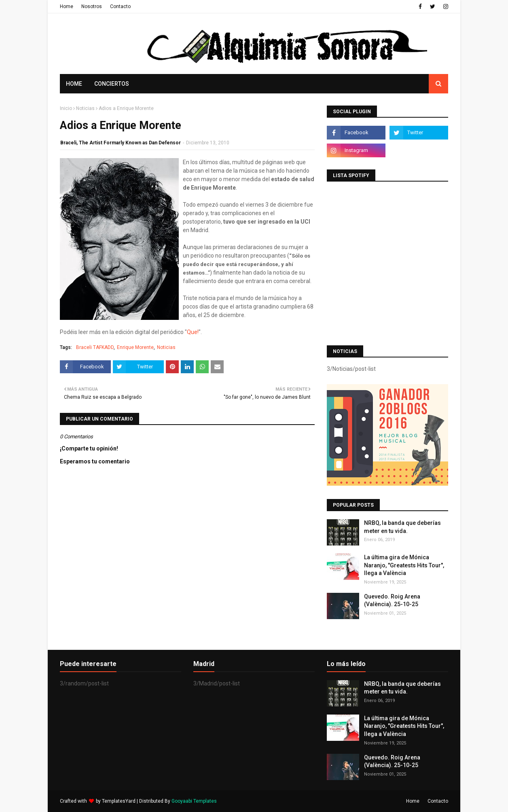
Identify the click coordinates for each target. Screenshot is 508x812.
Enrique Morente (135, 347)
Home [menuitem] (74, 84)
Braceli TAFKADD (95, 347)
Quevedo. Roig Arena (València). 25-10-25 (392, 601)
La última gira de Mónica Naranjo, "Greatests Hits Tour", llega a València (404, 565)
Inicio (66, 108)
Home (67, 6)
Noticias (85, 108)
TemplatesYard (119, 801)
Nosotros (92, 6)
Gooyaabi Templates (194, 801)
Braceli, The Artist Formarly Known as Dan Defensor (121, 143)
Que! (193, 332)
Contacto (120, 6)
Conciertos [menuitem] (112, 84)
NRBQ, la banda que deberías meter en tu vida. (402, 527)
